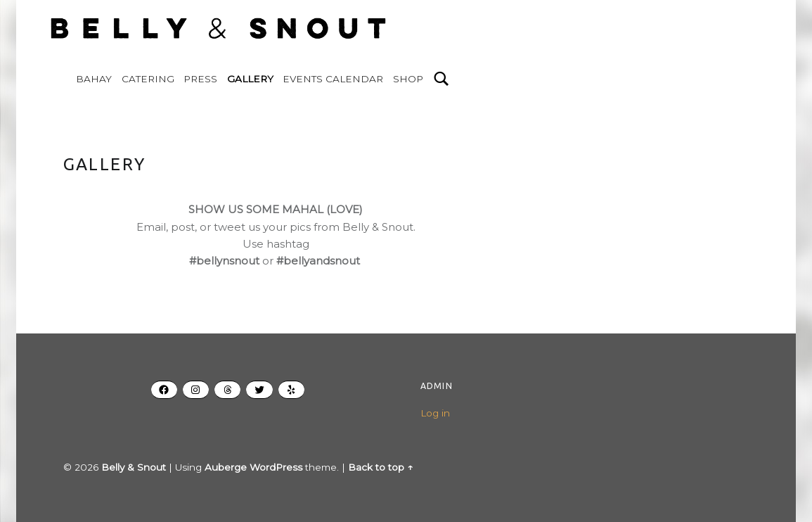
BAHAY (94, 79)
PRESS (200, 79)
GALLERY (250, 79)
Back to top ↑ (380, 467)
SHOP (408, 79)
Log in (435, 413)
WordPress (276, 467)
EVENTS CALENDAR (333, 79)
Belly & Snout (134, 467)
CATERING (148, 79)
